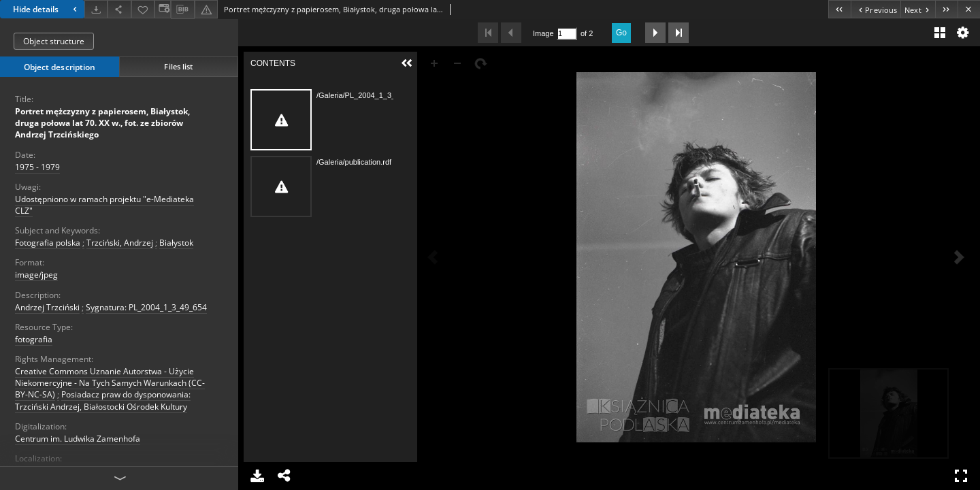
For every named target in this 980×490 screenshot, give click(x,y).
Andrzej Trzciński (47, 307)
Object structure (54, 41)
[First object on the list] (839, 9)
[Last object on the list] (946, 9)
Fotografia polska (48, 243)
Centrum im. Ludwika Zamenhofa (78, 439)
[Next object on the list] (918, 9)
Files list (178, 66)
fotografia (34, 339)
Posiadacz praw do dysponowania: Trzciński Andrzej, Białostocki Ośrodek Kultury (103, 400)
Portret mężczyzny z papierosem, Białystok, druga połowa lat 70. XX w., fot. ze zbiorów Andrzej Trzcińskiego (102, 123)
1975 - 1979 (37, 167)
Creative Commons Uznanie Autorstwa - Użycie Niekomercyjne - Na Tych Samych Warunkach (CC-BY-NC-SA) (110, 383)
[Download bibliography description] (182, 10)
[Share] (119, 9)
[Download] (96, 9)
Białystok (176, 243)
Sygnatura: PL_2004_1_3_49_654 (146, 307)
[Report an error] (206, 9)
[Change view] (163, 9)
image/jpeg (36, 275)
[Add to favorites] (143, 9)
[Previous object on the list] (876, 9)
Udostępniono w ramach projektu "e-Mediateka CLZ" (104, 205)
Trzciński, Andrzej (120, 243)
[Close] (969, 9)
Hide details (47, 9)
